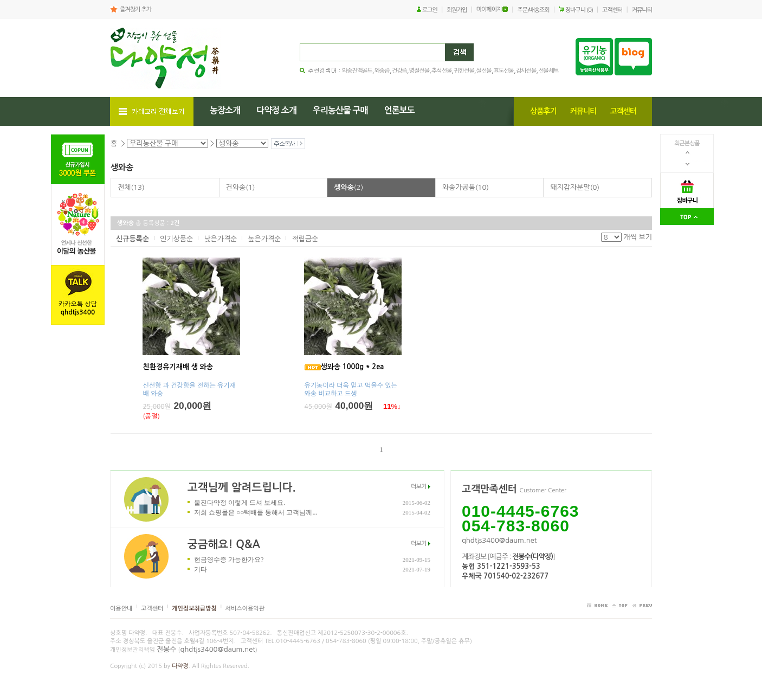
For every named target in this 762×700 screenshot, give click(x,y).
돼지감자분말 (575, 187)
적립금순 (305, 239)
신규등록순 (133, 239)
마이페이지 (489, 9)
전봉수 (167, 649)
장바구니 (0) (579, 10)
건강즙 (399, 71)
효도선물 (504, 71)
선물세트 (548, 71)
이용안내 (121, 609)
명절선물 (419, 71)
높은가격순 (264, 239)
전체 (131, 187)
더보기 (418, 487)
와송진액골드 (357, 71)
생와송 (348, 187)
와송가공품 (466, 187)
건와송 (241, 187)
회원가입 (457, 10)
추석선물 (441, 71)
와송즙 (382, 71)
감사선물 (526, 71)
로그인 (430, 10)
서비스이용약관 (245, 609)
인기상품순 (176, 239)
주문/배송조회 (534, 10)
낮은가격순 (220, 239)
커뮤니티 (642, 10)
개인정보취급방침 (194, 609)
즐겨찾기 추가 (135, 9)
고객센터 (612, 10)
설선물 (484, 71)
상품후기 (543, 111)
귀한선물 (464, 71)
